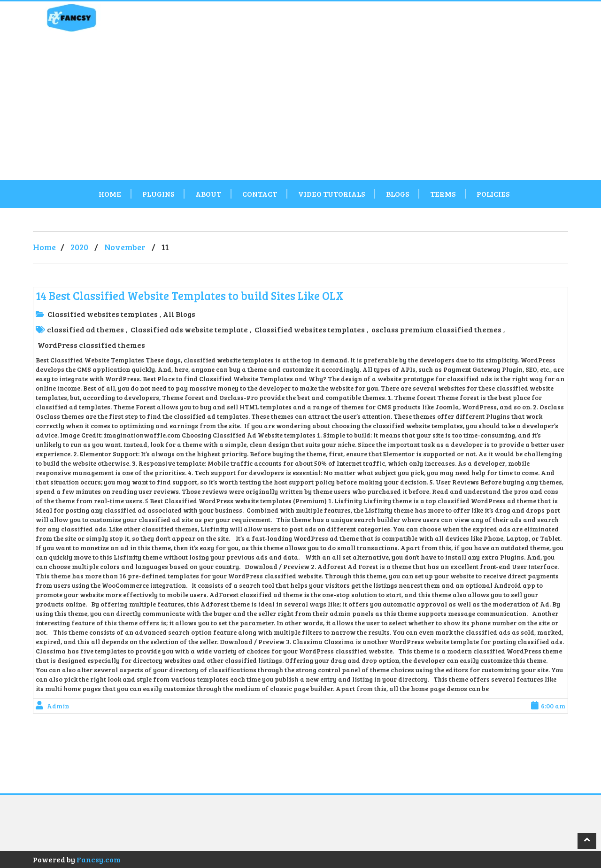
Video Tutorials (331, 194)
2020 (79, 247)
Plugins (158, 194)
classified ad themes (85, 329)
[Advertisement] (300, 109)
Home (110, 194)
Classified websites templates (103, 314)
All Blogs (179, 314)
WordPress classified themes (91, 345)
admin (58, 706)
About (208, 194)
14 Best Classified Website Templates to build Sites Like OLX (190, 296)
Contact (260, 194)
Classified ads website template (189, 329)
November (125, 247)
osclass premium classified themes (436, 329)
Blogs (397, 194)
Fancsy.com (99, 859)
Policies (493, 194)
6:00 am (548, 706)
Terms (443, 194)
